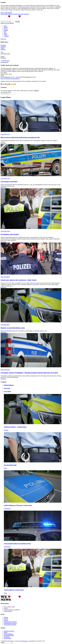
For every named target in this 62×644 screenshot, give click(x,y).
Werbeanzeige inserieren (10, 622)
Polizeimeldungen (9, 634)
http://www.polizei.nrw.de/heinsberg (10, 79)
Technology (7, 637)
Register (12, 23)
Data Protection (9, 14)
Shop (5, 33)
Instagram (3, 47)
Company (6, 36)
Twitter (3, 48)
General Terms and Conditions (21, 14)
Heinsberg (3, 58)
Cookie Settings (8, 13)
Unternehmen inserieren (10, 625)
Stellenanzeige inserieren (10, 623)
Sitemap (6, 619)
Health (6, 632)
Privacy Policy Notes (9, 607)
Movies (6, 27)
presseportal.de (5, 62)
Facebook (3, 45)
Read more (3, 143)
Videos (6, 35)
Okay (2, 13)
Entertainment (8, 638)
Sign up (3, 23)
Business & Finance (9, 631)
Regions (6, 30)
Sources (6, 620)
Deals (5, 26)
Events (6, 29)
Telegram (3, 50)
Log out (7, 23)
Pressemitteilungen (9, 635)
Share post (3, 39)
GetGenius (24, 641)
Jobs (5, 32)
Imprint (3, 14)
